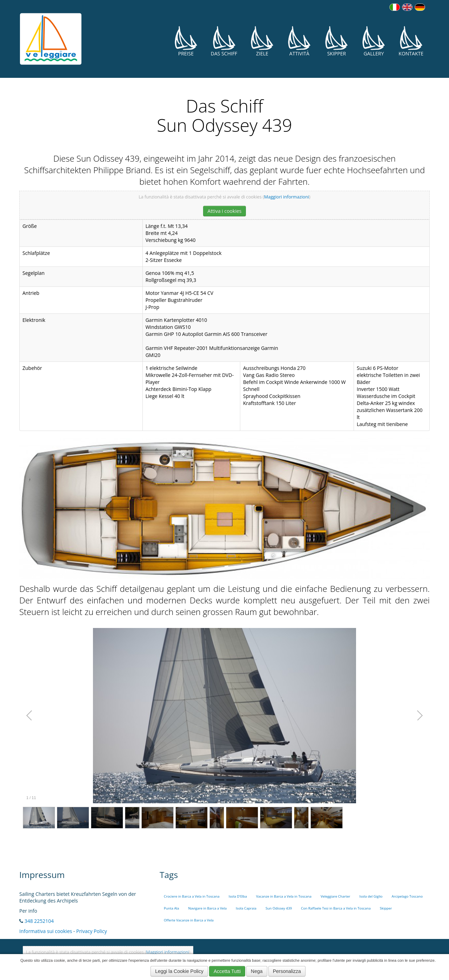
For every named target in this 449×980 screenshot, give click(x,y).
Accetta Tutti (227, 971)
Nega (257, 971)
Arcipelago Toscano (407, 896)
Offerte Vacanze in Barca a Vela (189, 920)
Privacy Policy (91, 931)
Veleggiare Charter (336, 896)
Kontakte (411, 41)
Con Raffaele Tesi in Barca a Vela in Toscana (336, 908)
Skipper (336, 41)
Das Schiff (224, 41)
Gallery (374, 41)
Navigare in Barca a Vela (208, 908)
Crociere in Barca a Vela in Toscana (192, 896)
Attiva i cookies (225, 211)
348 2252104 (39, 921)
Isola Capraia (246, 908)
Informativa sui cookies (46, 931)
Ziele (262, 41)
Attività (299, 41)
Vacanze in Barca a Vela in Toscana (284, 896)
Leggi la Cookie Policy (179, 971)
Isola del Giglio (371, 896)
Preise (186, 41)
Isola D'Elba (238, 896)
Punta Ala (172, 908)
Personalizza (287, 971)
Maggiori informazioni (287, 197)
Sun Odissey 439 (279, 908)
